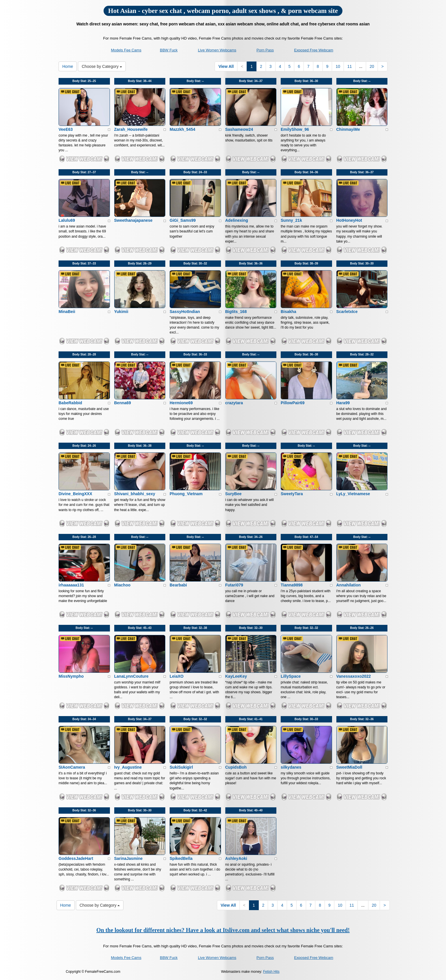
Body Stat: (84, 81)
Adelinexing (237, 220)
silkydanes (291, 767)
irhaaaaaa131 (71, 585)
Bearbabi (178, 585)
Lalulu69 (67, 220)
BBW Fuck (169, 50)
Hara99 (343, 403)
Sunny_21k (291, 220)
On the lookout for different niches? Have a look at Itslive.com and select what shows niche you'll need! (223, 930)
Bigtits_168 (236, 312)
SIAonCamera (72, 767)
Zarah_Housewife (131, 129)
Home (68, 66)
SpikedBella (181, 858)
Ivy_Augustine (128, 767)
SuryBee (234, 494)
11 (350, 66)
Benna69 (123, 403)
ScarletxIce (347, 312)
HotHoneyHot (349, 220)
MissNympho (71, 676)
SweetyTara (292, 494)
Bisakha (288, 312)
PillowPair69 (293, 403)
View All (226, 66)
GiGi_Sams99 (183, 220)
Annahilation (349, 585)
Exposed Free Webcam (314, 50)
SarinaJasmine (129, 858)
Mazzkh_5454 (182, 129)
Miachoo (122, 585)
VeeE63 (66, 129)
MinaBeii (67, 312)
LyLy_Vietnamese (353, 494)
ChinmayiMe (348, 129)
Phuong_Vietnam (186, 494)
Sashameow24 (239, 129)
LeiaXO (177, 676)
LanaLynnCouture (131, 676)
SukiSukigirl (181, 767)
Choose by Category (102, 66)
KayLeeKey (236, 676)
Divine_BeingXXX (75, 494)
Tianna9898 (292, 585)
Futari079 (234, 585)
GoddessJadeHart (76, 858)
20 (372, 66)
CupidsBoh (236, 767)
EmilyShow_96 (295, 129)
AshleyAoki (236, 858)
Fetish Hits (271, 972)
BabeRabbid (70, 403)
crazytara (234, 403)
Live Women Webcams (217, 50)
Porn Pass (265, 50)
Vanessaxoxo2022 (354, 676)
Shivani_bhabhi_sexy (135, 494)
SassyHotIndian (185, 312)
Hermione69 (181, 403)
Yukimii (121, 312)
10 (338, 66)
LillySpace (291, 676)
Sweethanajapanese (133, 220)
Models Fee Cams (126, 50)
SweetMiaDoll (349, 767)
